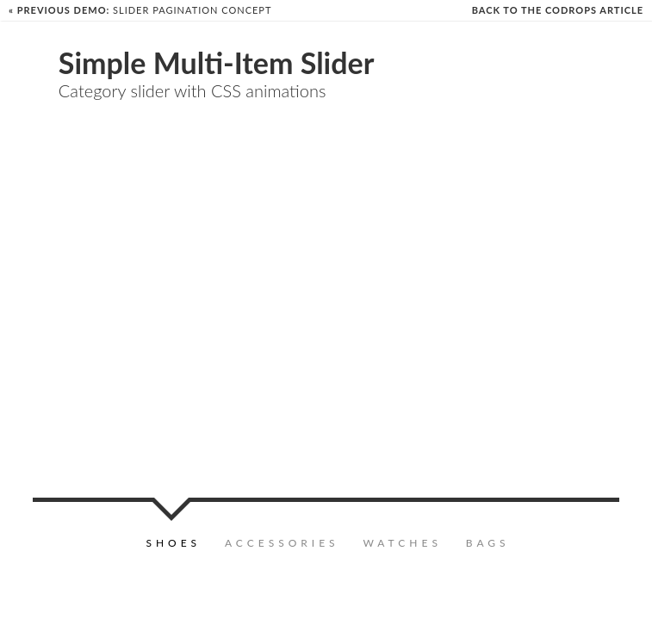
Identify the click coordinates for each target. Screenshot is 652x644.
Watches (402, 543)
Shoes (173, 543)
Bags (488, 543)
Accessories (282, 543)
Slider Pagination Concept (140, 10)
